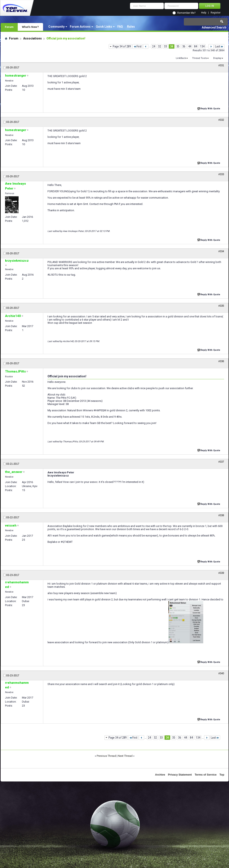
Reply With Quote (209, 108)
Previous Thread (106, 756)
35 (178, 46)
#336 (221, 361)
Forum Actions (80, 27)
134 (202, 46)
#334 (221, 251)
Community (56, 27)
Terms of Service (206, 775)
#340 (221, 673)
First (138, 46)
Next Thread (125, 756)
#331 (221, 65)
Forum (9, 27)
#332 (221, 120)
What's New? (30, 27)
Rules (131, 27)
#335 (221, 306)
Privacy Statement (180, 775)
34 (172, 46)
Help (204, 13)
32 (160, 46)
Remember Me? (186, 13)
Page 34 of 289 (122, 46)
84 (196, 46)
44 (190, 46)
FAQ (120, 27)
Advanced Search (214, 27)
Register (216, 13)
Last (219, 46)
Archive (160, 775)
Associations (33, 38)
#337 (221, 462)
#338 (221, 515)
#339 (221, 573)
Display (217, 58)
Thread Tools (199, 58)
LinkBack (181, 58)
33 (165, 46)
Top (222, 775)
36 (184, 46)
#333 (221, 174)
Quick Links (104, 27)
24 (154, 46)
